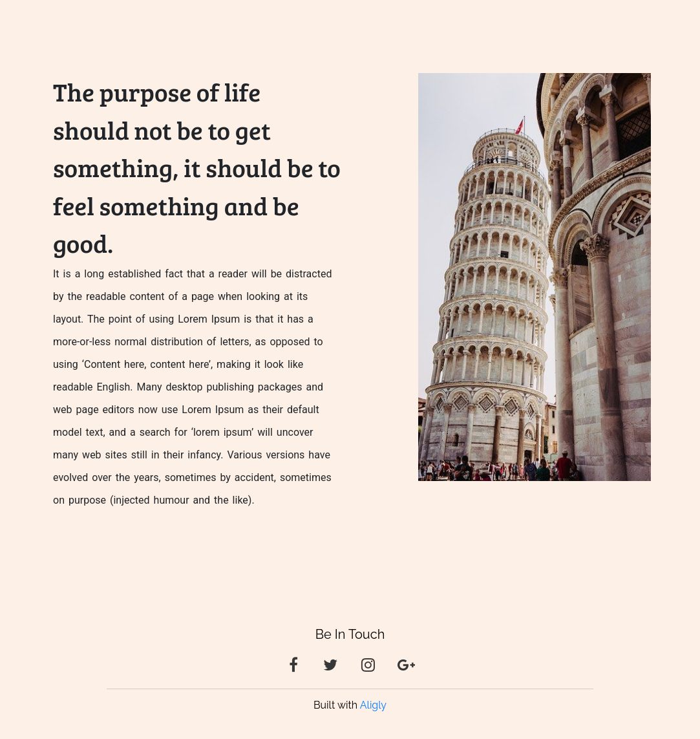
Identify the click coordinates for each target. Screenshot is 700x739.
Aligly (373, 705)
